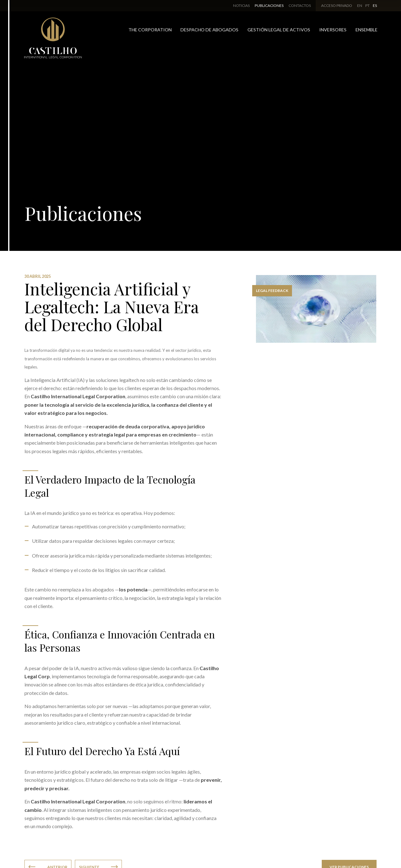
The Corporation (150, 30)
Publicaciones (269, 5)
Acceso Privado (337, 5)
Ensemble (367, 30)
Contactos (300, 5)
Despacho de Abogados (209, 30)
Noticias (241, 5)
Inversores (333, 30)
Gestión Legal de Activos (279, 30)
